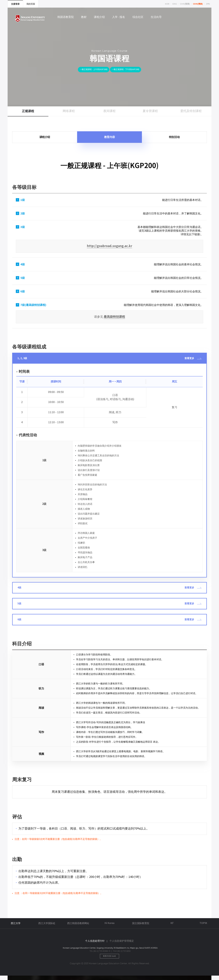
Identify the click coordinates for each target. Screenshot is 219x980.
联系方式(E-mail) (110, 960)
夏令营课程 (150, 111)
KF (172, 927)
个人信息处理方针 (95, 945)
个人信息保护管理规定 (122, 945)
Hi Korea (109, 927)
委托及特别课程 (191, 111)
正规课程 (28, 111)
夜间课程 (109, 111)
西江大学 (16, 927)
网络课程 (69, 111)
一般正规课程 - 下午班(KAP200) (130, 70)
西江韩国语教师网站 (78, 927)
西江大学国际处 (47, 927)
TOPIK (203, 927)
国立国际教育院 (141, 927)
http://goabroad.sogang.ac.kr (109, 246)
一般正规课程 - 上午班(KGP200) (90, 70)
